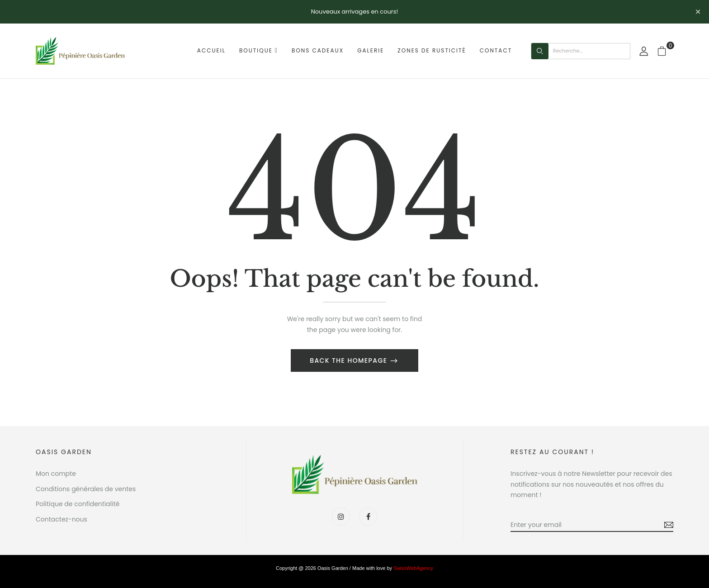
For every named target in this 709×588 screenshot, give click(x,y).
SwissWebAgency (413, 568)
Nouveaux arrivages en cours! (355, 12)
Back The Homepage (350, 360)
